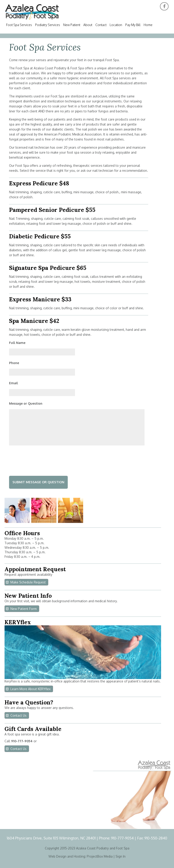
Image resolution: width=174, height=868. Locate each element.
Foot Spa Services (19, 25)
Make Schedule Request (28, 582)
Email (13, 383)
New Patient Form (24, 609)
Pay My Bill (133, 25)
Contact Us (18, 715)
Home (148, 25)
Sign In (121, 856)
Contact (101, 25)
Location (116, 25)
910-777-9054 (123, 838)
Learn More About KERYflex (30, 689)
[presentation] (43, 460)
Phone (14, 363)
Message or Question (26, 403)
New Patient (72, 25)
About (88, 25)
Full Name (17, 343)
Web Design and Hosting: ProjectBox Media (81, 856)
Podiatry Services (48, 25)
